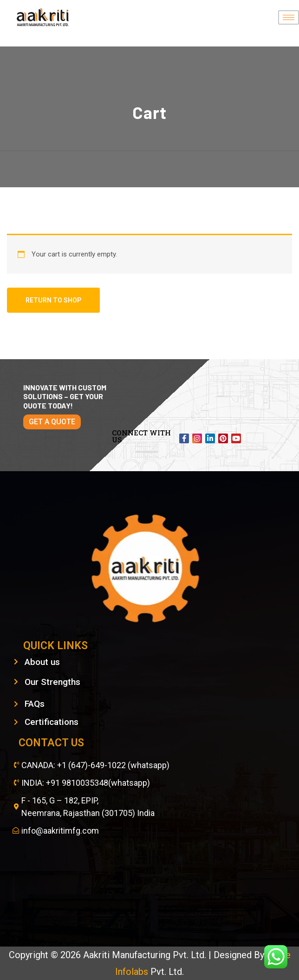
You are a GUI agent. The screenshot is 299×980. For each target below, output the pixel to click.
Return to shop (53, 300)
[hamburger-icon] (289, 17)
